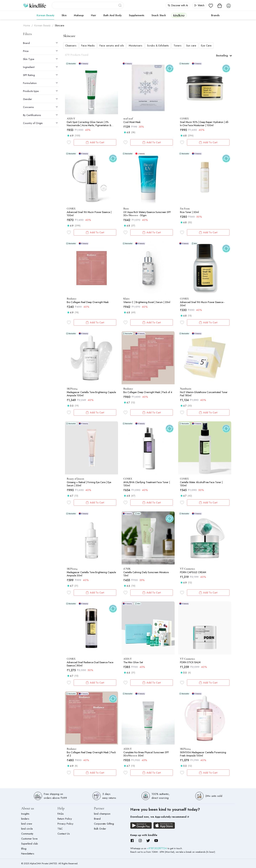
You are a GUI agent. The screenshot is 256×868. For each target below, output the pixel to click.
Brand (97, 819)
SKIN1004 (72, 389)
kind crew (27, 824)
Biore (126, 209)
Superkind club (30, 844)
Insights (25, 814)
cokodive (198, 15)
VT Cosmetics (187, 569)
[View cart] (220, 5)
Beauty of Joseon (75, 479)
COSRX (184, 119)
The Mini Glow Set (133, 662)
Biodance (72, 299)
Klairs (126, 299)
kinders (25, 819)
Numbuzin (186, 389)
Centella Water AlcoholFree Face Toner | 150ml (201, 484)
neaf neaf (128, 119)
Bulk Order (100, 829)
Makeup (79, 15)
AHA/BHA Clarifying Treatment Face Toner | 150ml (147, 484)
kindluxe (179, 15)
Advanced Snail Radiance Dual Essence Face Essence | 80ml (90, 664)
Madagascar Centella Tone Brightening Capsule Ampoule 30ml (91, 574)
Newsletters (28, 854)
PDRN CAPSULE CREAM (193, 572)
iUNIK (127, 569)
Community (27, 834)
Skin (64, 15)
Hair (94, 15)
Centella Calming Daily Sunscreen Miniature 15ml (146, 574)
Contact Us (64, 834)
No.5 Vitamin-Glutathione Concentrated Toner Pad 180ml (204, 394)
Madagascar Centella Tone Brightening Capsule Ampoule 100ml (91, 394)
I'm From (185, 209)
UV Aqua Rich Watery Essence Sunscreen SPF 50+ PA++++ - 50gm (147, 214)
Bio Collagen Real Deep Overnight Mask (88, 302)
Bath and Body (113, 15)
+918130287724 (157, 848)
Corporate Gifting (104, 824)
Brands (215, 15)
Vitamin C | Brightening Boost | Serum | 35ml (147, 302)
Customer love (29, 839)
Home (27, 25)
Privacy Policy (65, 824)
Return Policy (65, 819)
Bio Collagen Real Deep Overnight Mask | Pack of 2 (91, 754)
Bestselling (224, 56)
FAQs (61, 814)
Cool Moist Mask (132, 122)
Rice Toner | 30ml (189, 212)
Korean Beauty (45, 15)
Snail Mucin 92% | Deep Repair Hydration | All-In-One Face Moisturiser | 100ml (204, 124)
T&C (60, 829)
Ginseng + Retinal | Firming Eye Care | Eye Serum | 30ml (89, 484)
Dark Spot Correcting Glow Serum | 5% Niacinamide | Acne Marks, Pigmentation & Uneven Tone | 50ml (89, 124)
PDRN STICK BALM (190, 662)
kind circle (27, 829)
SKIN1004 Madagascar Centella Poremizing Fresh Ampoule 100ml (203, 754)
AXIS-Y (71, 119)
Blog (24, 849)
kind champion (102, 814)
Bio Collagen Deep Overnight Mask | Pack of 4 (148, 392)
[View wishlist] (211, 5)
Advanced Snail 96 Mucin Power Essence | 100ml (89, 214)
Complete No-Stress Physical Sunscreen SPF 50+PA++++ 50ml (146, 754)
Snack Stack (159, 15)
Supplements (137, 15)
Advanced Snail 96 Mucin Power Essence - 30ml (202, 304)
